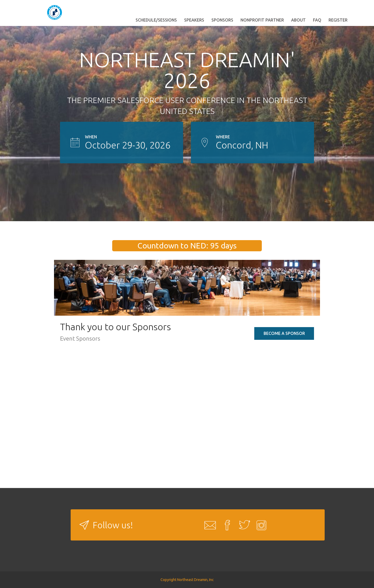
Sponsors (222, 20)
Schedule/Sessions (156, 20)
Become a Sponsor (284, 333)
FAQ (317, 20)
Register (338, 20)
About (298, 20)
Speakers (194, 20)
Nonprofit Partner (262, 20)
